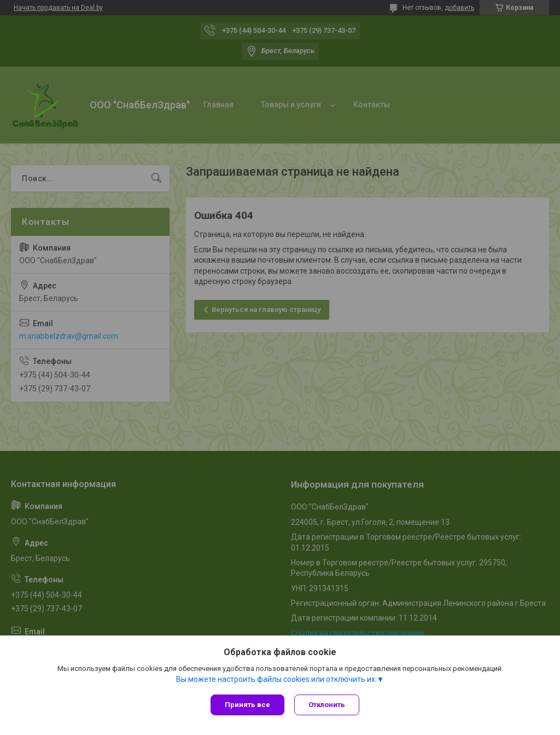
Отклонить (328, 705)
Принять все (247, 705)
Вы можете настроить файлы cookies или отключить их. (276, 680)
